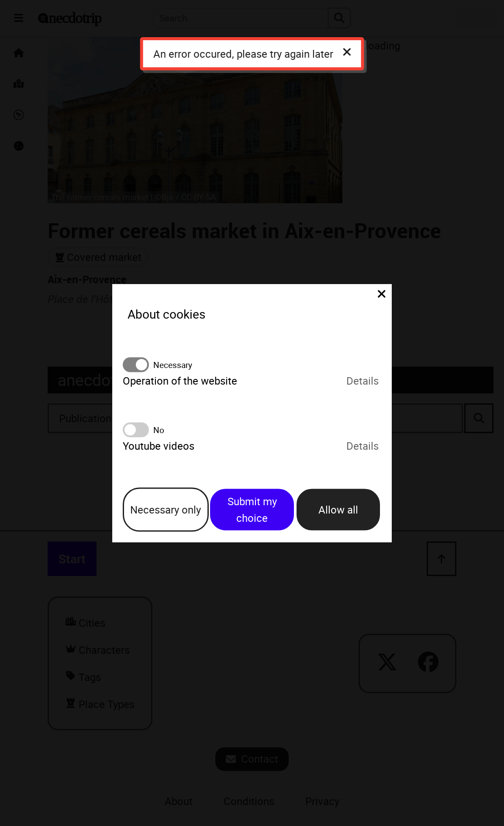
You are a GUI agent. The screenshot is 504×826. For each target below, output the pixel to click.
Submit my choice (252, 510)
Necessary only (166, 510)
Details (362, 381)
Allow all (338, 510)
